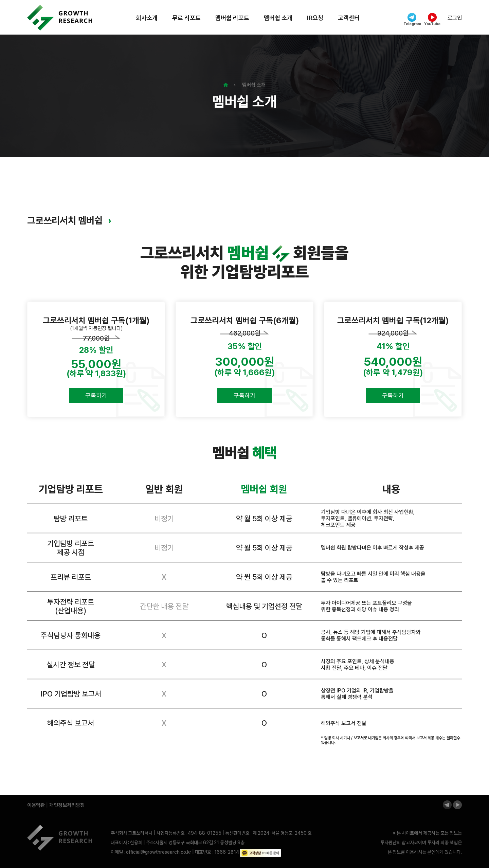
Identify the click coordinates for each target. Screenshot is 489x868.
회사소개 (147, 18)
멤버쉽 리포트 (232, 18)
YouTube (432, 20)
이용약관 (36, 805)
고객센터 (349, 18)
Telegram (412, 20)
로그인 (455, 18)
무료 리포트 (186, 18)
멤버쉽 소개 (278, 18)
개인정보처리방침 (67, 805)
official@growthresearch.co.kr (159, 852)
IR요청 (315, 18)
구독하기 (96, 395)
